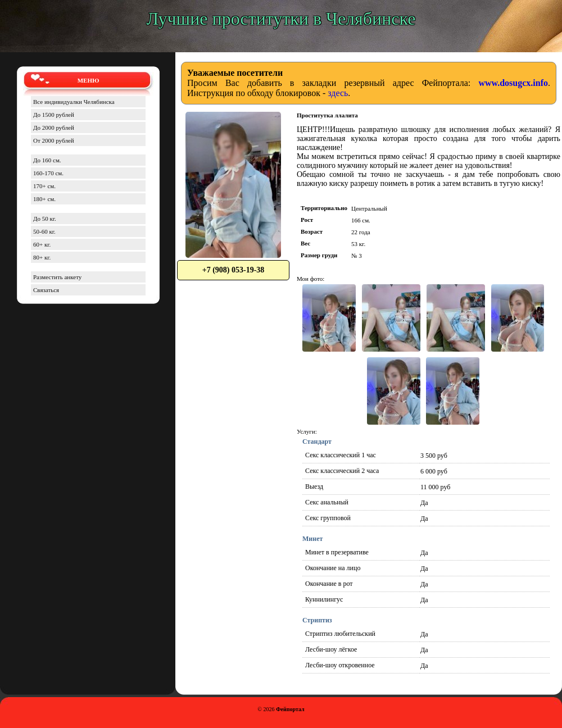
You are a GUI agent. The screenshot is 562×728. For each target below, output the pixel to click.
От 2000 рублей (54, 140)
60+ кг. (42, 244)
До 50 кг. (45, 219)
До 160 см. (47, 160)
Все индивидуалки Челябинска (74, 102)
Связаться (46, 290)
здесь (338, 93)
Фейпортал (290, 709)
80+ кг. (42, 257)
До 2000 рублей (54, 128)
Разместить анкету (57, 277)
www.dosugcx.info (513, 83)
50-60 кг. (44, 231)
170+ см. (44, 186)
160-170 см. (48, 173)
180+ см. (44, 199)
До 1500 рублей (54, 115)
